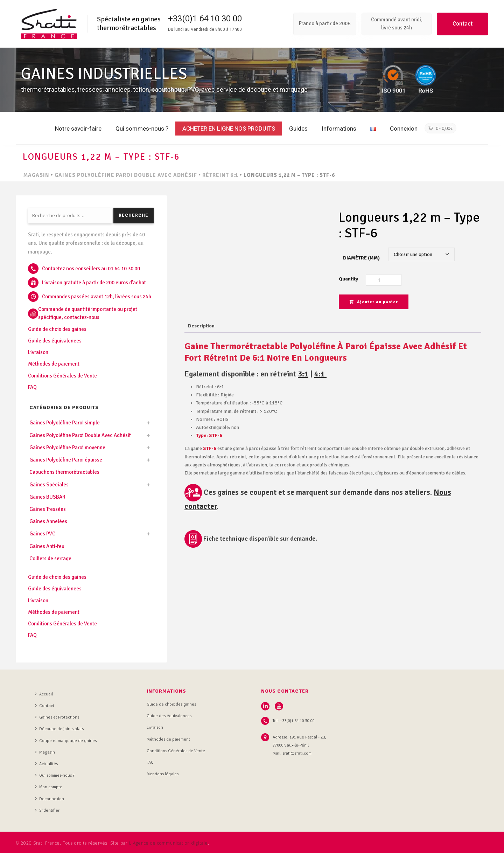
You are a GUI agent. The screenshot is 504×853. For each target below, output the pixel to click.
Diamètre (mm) (361, 258)
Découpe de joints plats (59, 729)
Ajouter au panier (374, 302)
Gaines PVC (42, 534)
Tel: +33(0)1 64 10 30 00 (293, 721)
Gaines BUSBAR (47, 497)
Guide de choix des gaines (57, 329)
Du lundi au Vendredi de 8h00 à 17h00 (205, 29)
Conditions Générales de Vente (62, 376)
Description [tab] (201, 326)
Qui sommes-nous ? (142, 129)
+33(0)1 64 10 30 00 (205, 19)
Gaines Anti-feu (47, 546)
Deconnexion (50, 799)
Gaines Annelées (48, 521)
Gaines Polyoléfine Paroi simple (65, 423)
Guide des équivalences (55, 341)
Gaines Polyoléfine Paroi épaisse (66, 460)
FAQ (32, 387)
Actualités (46, 764)
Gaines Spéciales (49, 485)
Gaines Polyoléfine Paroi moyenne (67, 448)
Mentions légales (163, 774)
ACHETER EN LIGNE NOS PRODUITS (229, 129)
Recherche (134, 215)
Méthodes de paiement (54, 364)
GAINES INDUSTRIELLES (104, 74)
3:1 (303, 374)
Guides (298, 129)
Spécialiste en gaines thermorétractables (129, 23)
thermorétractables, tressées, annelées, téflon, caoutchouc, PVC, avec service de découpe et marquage (164, 89)
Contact (463, 24)
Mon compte (49, 787)
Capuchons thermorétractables (64, 472)
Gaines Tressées (48, 509)
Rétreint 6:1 (220, 175)
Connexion (404, 129)
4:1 (320, 374)
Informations (339, 129)
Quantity (348, 279)
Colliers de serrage (50, 559)
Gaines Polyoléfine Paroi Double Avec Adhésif (126, 175)
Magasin (45, 752)
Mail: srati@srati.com (292, 753)
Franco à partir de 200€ (325, 23)
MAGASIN (36, 175)
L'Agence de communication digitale (169, 843)
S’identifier (47, 810)
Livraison (38, 352)
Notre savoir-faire (78, 129)
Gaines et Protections (57, 717)
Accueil (44, 694)
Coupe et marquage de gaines (66, 741)
